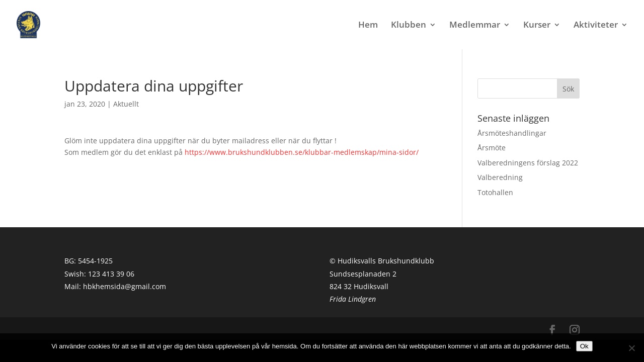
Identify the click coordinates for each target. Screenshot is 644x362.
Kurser (537, 26)
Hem (368, 26)
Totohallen (495, 192)
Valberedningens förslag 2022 (528, 163)
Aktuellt (126, 104)
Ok (584, 346)
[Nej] (631, 348)
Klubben (409, 26)
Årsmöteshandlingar (512, 133)
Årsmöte (492, 148)
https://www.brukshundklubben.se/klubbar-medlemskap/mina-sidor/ (302, 152)
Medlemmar (475, 26)
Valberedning (500, 177)
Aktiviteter (596, 26)
